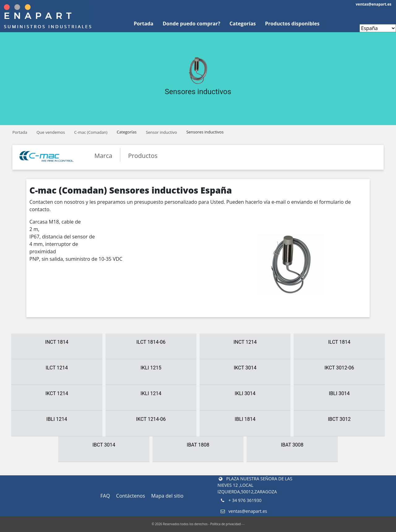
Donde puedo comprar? (192, 24)
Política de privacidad (225, 524)
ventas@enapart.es (374, 4)
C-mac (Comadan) (91, 132)
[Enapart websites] (378, 28)
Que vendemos (51, 132)
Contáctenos (131, 496)
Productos (143, 156)
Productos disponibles (292, 24)
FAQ (105, 496)
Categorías (243, 24)
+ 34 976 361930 (241, 500)
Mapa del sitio (167, 496)
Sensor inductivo (161, 132)
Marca (103, 156)
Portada (144, 24)
